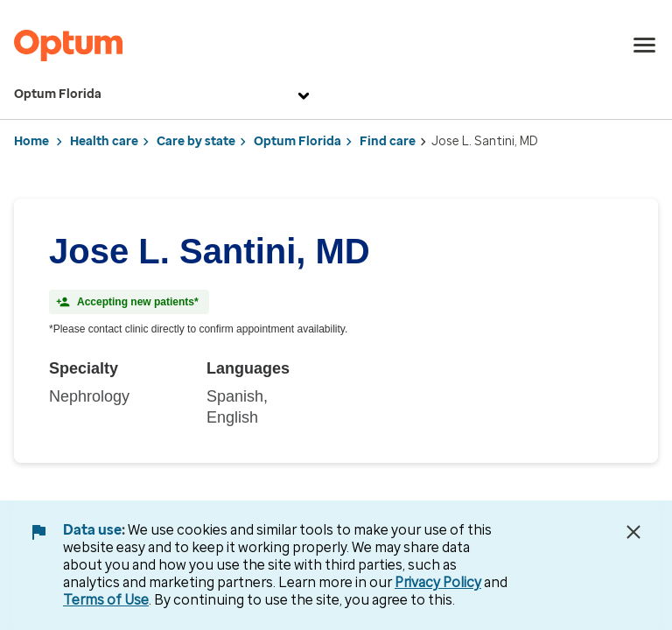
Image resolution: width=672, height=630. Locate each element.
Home (31, 141)
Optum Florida (164, 94)
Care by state (196, 141)
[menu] (645, 45)
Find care (388, 141)
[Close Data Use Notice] (633, 532)
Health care (104, 141)
